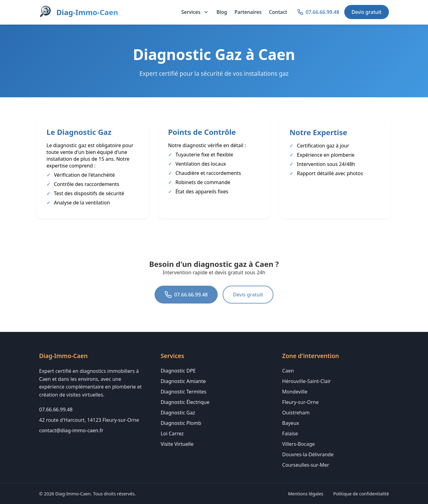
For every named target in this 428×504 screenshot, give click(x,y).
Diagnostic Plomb (181, 423)
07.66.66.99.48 (186, 303)
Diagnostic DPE (178, 371)
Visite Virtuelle (177, 444)
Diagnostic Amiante (183, 381)
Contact (278, 12)
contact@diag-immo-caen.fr (71, 430)
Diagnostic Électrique (185, 402)
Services (195, 12)
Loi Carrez (172, 433)
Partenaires (248, 12)
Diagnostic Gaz (178, 413)
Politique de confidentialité (361, 494)
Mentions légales (306, 494)
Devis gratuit (367, 12)
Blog (222, 12)
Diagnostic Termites (184, 392)
